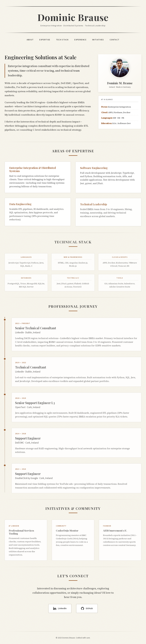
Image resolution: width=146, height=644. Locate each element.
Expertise (45, 40)
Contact (115, 40)
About (30, 40)
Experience (80, 40)
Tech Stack (62, 40)
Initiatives (98, 40)
